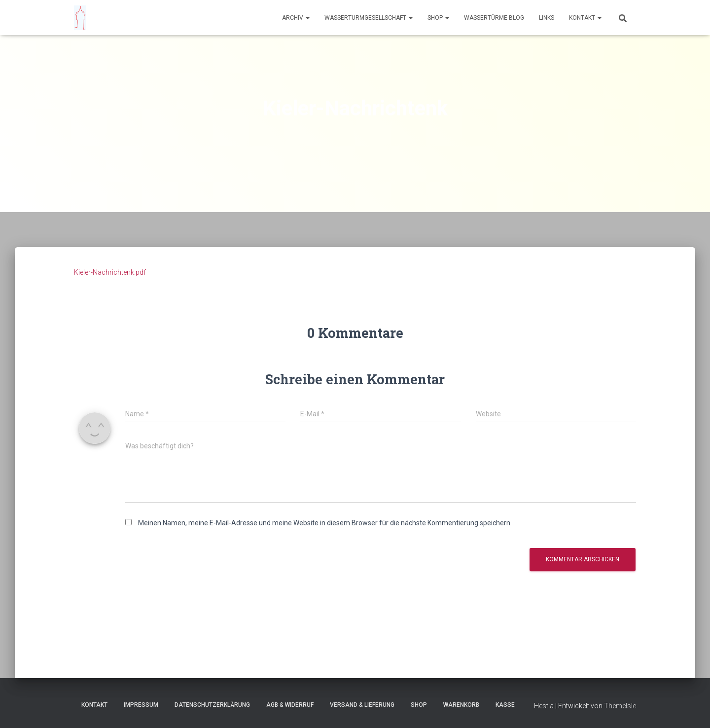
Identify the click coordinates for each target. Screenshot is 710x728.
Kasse (505, 705)
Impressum (141, 705)
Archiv (296, 18)
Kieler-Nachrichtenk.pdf (110, 272)
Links (547, 18)
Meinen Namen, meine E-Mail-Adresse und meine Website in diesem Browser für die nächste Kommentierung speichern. (325, 523)
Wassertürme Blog (494, 18)
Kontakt (585, 18)
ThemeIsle (620, 706)
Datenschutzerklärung (212, 705)
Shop (438, 18)
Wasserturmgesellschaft (369, 18)
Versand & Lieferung (362, 705)
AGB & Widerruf (290, 705)
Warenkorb (461, 705)
